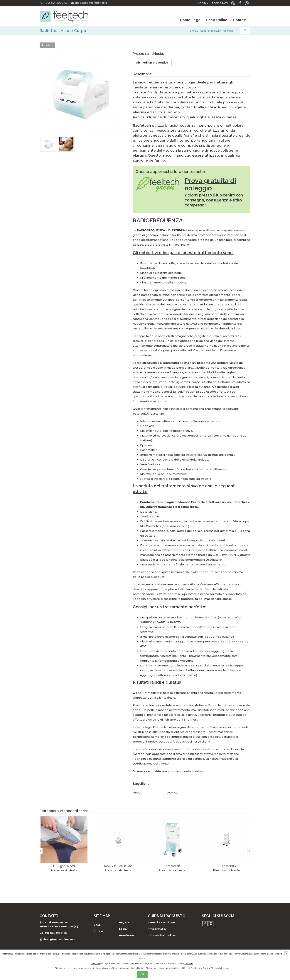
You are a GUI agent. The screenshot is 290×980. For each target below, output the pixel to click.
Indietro (47, 45)
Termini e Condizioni (162, 922)
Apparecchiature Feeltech (216, 31)
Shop (193, 31)
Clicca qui (95, 963)
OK (142, 974)
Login (203, 3)
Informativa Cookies (162, 935)
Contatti (240, 20)
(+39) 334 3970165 (54, 3)
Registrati (220, 3)
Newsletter (127, 935)
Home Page (190, 20)
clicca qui (189, 963)
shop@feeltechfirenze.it (89, 3)
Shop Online (217, 20)
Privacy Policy (157, 929)
